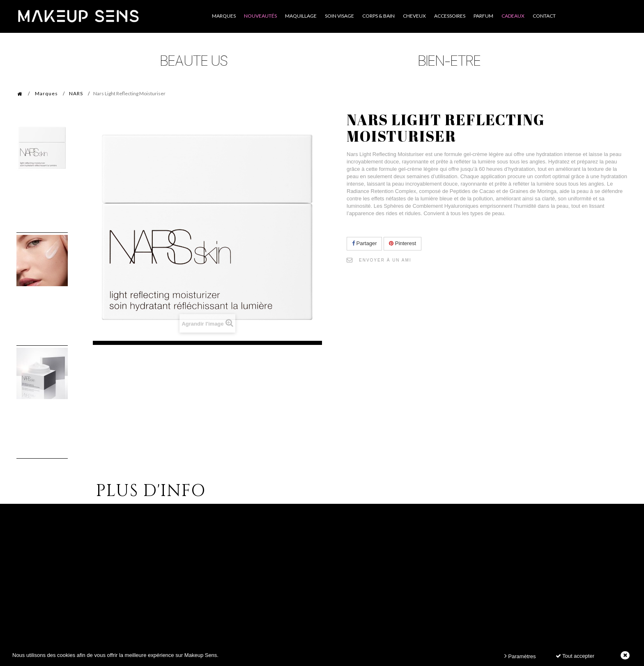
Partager (364, 243)
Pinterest (402, 243)
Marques (46, 93)
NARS (76, 93)
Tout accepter (575, 656)
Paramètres (520, 656)
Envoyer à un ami (385, 260)
